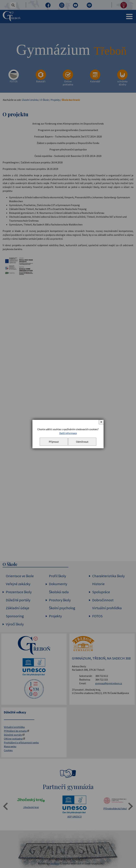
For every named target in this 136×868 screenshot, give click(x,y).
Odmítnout (82, 442)
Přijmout (54, 442)
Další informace (68, 433)
